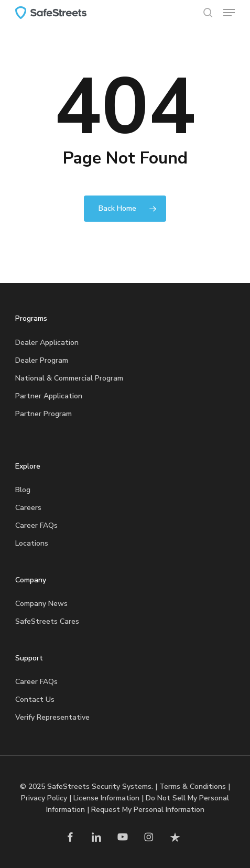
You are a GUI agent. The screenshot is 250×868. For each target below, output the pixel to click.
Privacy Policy (44, 798)
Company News (41, 604)
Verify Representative (52, 717)
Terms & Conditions (193, 786)
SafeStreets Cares (47, 621)
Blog (23, 490)
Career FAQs (36, 525)
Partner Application (49, 396)
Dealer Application (47, 343)
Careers (28, 508)
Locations (32, 543)
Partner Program (44, 414)
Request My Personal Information (148, 810)
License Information (106, 798)
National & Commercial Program (69, 378)
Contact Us (35, 699)
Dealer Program (42, 360)
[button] (229, 13)
